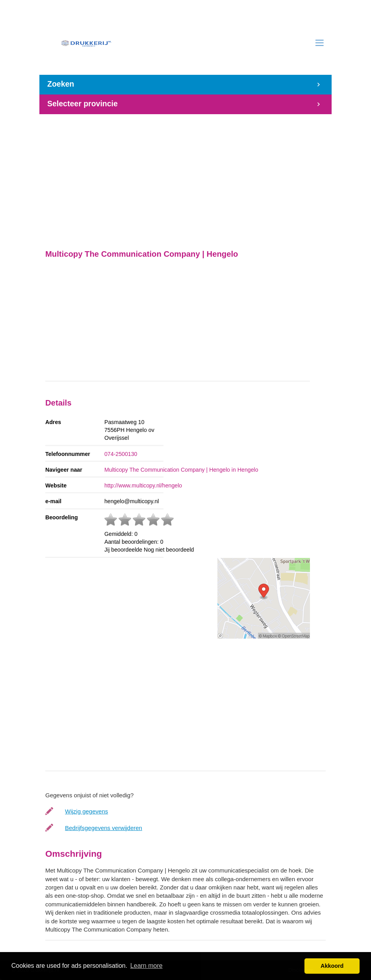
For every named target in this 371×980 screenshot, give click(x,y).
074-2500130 (121, 454)
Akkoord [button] (332, 966)
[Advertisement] (185, 178)
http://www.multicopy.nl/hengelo (143, 485)
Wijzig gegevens (86, 811)
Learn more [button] (147, 966)
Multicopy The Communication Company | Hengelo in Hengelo (181, 470)
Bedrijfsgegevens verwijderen (104, 828)
